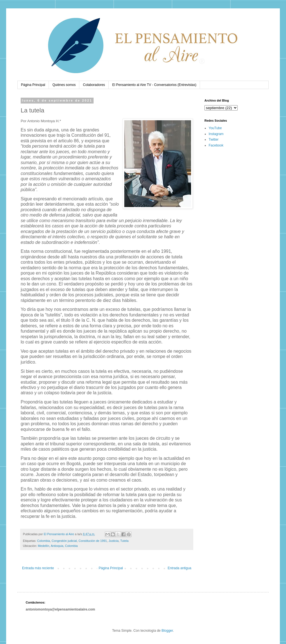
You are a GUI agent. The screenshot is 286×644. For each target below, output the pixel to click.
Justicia (114, 541)
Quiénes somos (64, 85)
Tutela (125, 541)
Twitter (214, 140)
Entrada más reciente (38, 568)
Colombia (44, 541)
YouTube (215, 128)
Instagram (216, 134)
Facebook (216, 145)
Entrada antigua (179, 568)
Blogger (167, 631)
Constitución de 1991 (93, 541)
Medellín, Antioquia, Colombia (58, 546)
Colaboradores (94, 85)
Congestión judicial (64, 541)
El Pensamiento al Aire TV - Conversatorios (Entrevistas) (154, 85)
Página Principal (33, 85)
